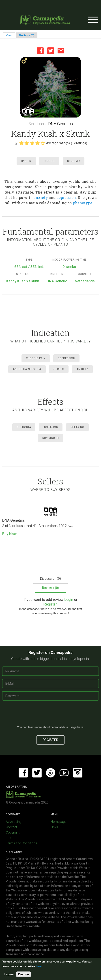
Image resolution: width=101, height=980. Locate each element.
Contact (11, 827)
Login (69, 600)
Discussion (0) (50, 579)
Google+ (51, 773)
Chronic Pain (36, 358)
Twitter (51, 51)
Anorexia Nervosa (27, 369)
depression (66, 197)
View (11, 35)
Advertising (14, 822)
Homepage (58, 822)
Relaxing (77, 427)
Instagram (78, 773)
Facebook (40, 51)
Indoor (49, 161)
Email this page (61, 51)
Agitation (51, 427)
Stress (59, 369)
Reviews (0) (27, 35)
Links (54, 827)
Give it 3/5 (32, 143)
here (80, 727)
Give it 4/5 (37, 143)
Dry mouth (50, 438)
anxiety (41, 197)
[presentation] (51, 715)
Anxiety (82, 369)
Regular (74, 161)
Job (9, 838)
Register (50, 604)
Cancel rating (16, 143)
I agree (9, 974)
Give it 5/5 (43, 143)
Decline (23, 974)
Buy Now (9, 534)
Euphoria (24, 427)
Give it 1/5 (21, 143)
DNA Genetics (60, 124)
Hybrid (26, 161)
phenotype (83, 203)
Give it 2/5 (27, 143)
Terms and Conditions (21, 843)
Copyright (13, 832)
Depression (66, 358)
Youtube (64, 773)
